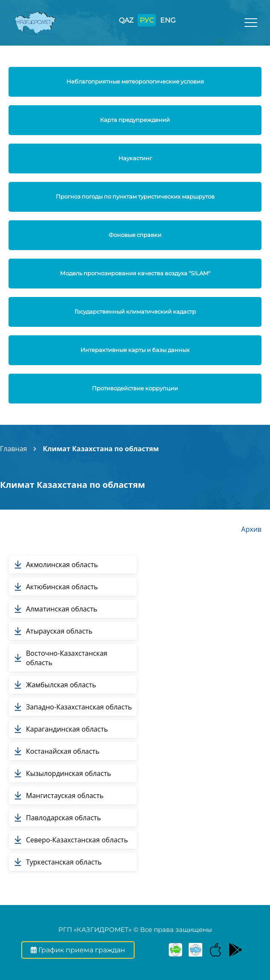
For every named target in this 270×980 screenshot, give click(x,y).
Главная (13, 449)
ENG (168, 20)
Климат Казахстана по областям (101, 449)
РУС (147, 20)
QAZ (126, 20)
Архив (251, 529)
